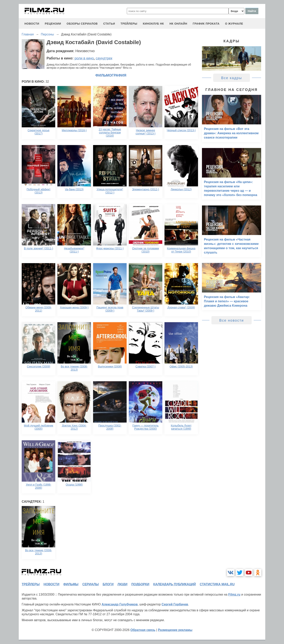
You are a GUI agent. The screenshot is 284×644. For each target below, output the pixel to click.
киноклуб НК (153, 24)
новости (32, 24)
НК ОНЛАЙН (178, 24)
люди (122, 584)
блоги (108, 584)
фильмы (71, 584)
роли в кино (84, 58)
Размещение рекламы (175, 630)
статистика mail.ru (217, 584)
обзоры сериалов (82, 24)
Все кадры (232, 78)
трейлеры (129, 24)
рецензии (53, 24)
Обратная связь (143, 630)
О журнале (234, 24)
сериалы (90, 584)
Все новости (232, 320)
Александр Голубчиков (120, 604)
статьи (109, 24)
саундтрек (104, 58)
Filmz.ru (234, 594)
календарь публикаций (175, 584)
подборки (140, 584)
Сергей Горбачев (175, 604)
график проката (206, 24)
